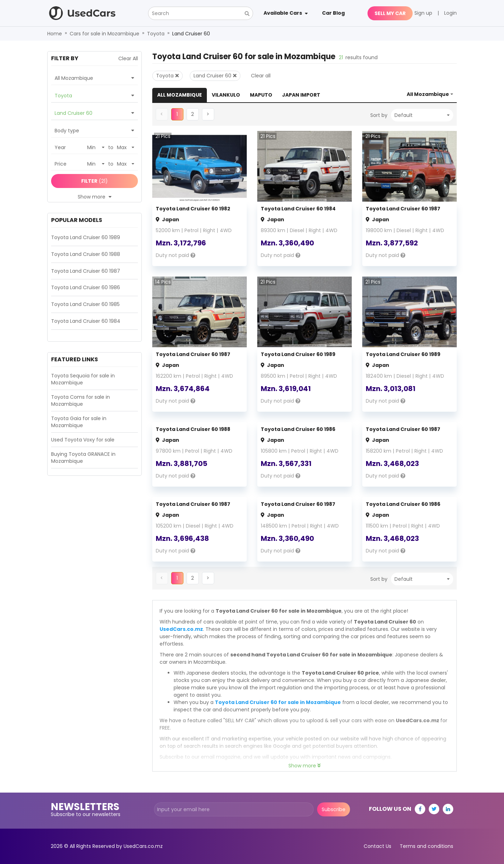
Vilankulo (226, 95)
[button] (193, 114)
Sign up (423, 13)
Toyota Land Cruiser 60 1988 (193, 429)
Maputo (261, 95)
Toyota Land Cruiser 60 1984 (298, 209)
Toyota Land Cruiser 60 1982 (193, 209)
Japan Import (301, 95)
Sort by (379, 115)
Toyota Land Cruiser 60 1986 (298, 429)
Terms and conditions (426, 846)
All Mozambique (180, 95)
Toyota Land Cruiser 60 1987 (403, 209)
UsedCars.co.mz (181, 629)
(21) (94, 181)
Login (450, 13)
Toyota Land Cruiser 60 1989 (298, 354)
